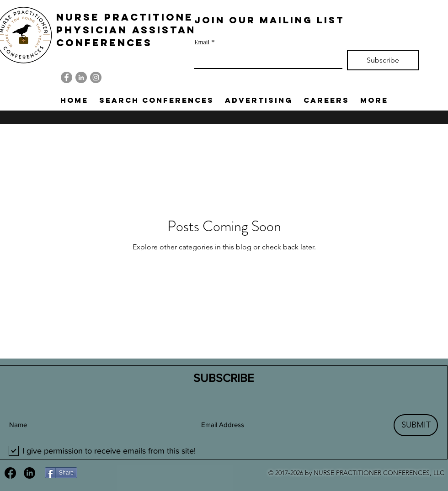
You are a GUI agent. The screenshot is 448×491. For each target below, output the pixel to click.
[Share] (61, 473)
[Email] (266, 59)
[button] (157, 100)
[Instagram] (96, 77)
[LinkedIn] (81, 77)
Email (204, 42)
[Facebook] (67, 77)
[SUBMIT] (416, 425)
